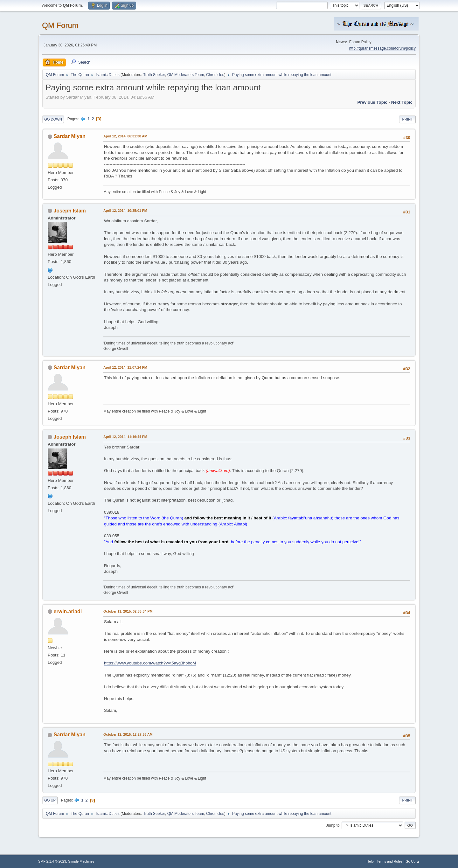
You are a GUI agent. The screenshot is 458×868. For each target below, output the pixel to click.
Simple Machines (81, 861)
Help (370, 861)
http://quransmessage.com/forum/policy (382, 48)
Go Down (53, 119)
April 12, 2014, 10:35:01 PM (125, 211)
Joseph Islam (69, 211)
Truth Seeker (154, 75)
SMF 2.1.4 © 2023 (52, 861)
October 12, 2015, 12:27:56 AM (128, 734)
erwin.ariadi (68, 611)
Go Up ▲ (413, 861)
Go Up (50, 800)
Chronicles (215, 75)
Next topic (402, 102)
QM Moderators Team (186, 75)
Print (407, 119)
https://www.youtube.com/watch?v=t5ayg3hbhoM (150, 663)
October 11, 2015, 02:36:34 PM (128, 611)
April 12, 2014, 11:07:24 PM (125, 367)
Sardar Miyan (69, 136)
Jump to (333, 825)
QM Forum (60, 25)
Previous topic (372, 102)
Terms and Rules (390, 861)
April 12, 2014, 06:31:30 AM (125, 136)
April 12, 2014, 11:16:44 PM (125, 437)
